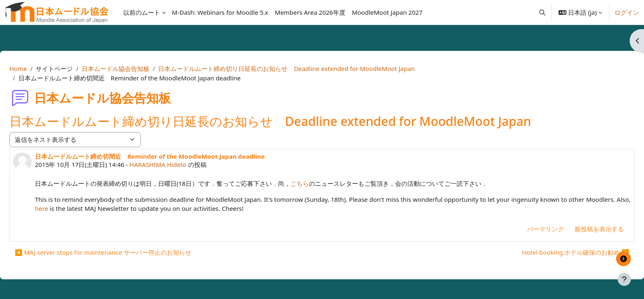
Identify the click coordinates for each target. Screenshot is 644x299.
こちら (319, 183)
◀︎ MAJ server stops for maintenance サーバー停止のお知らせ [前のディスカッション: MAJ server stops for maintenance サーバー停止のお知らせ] (123, 252)
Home (38, 68)
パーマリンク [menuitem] (526, 229)
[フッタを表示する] (624, 279)
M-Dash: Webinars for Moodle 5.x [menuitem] (220, 12)
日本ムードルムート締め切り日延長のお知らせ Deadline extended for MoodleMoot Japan (306, 68)
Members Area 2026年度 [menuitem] (310, 12)
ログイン (627, 12)
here (107, 208)
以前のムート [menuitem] (142, 12)
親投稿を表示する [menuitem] (580, 229)
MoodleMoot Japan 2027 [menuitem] (387, 12)
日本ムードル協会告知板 (135, 68)
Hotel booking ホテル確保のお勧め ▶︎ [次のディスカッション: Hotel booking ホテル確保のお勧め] (556, 252)
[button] (542, 12)
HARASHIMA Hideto (177, 164)
